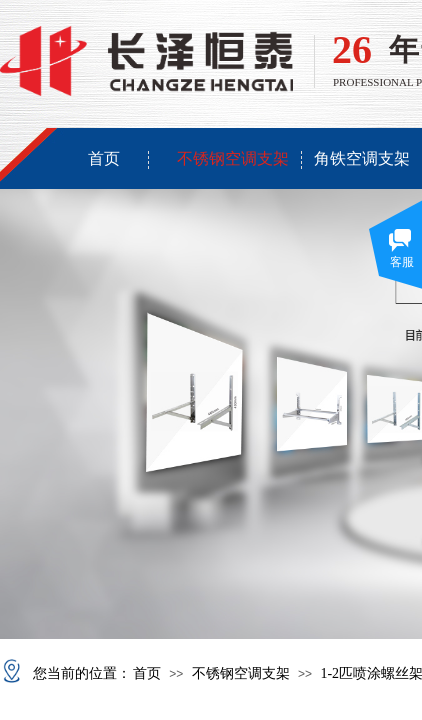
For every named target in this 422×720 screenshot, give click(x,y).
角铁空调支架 (362, 158)
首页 (104, 158)
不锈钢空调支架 (233, 158)
